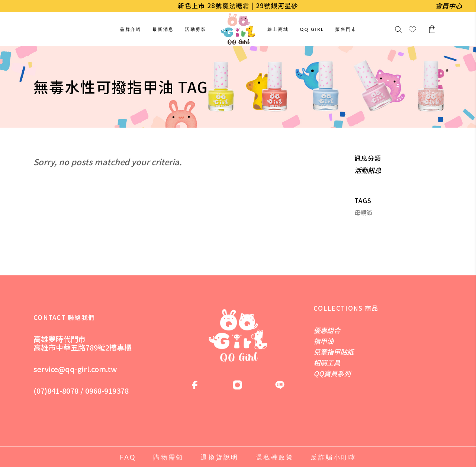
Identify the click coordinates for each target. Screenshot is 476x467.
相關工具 (327, 362)
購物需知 (168, 457)
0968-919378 (107, 391)
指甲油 (324, 341)
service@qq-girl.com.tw (75, 369)
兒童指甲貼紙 (334, 352)
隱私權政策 (274, 457)
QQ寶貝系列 (332, 373)
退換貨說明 (219, 457)
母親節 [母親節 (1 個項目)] (363, 213)
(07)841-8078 (56, 391)
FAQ (128, 457)
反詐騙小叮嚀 (333, 457)
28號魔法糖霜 (228, 5)
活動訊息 (368, 170)
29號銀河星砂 (277, 5)
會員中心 (448, 6)
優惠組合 (327, 330)
